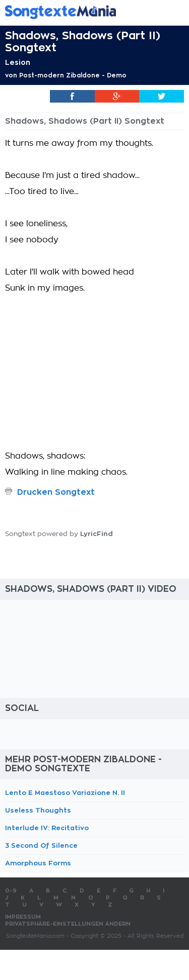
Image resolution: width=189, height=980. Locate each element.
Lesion (18, 62)
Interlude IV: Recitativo (47, 828)
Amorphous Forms (38, 863)
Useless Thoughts (38, 810)
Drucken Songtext (56, 492)
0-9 (11, 891)
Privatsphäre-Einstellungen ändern (68, 924)
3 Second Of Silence (41, 845)
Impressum (23, 917)
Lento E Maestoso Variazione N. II (65, 793)
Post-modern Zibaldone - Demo (73, 75)
